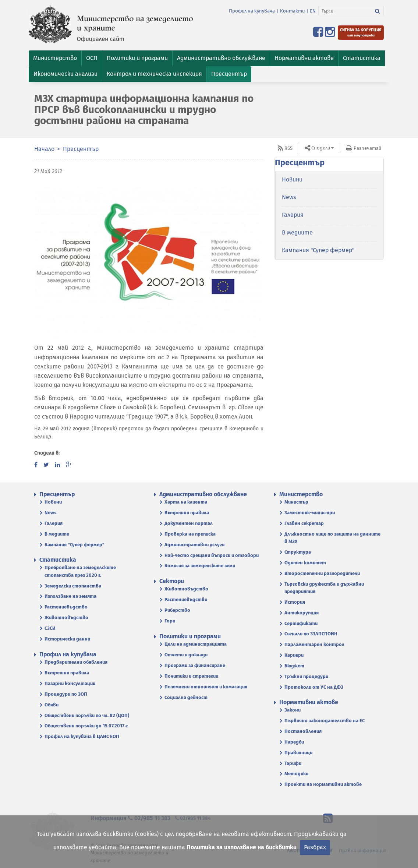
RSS (288, 148)
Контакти (292, 11)
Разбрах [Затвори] (315, 847)
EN (313, 11)
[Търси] (345, 11)
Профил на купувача (252, 11)
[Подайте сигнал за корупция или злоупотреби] (361, 33)
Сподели (321, 148)
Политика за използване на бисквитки (242, 847)
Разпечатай (367, 148)
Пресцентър (81, 149)
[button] (55, 58)
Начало (44, 149)
